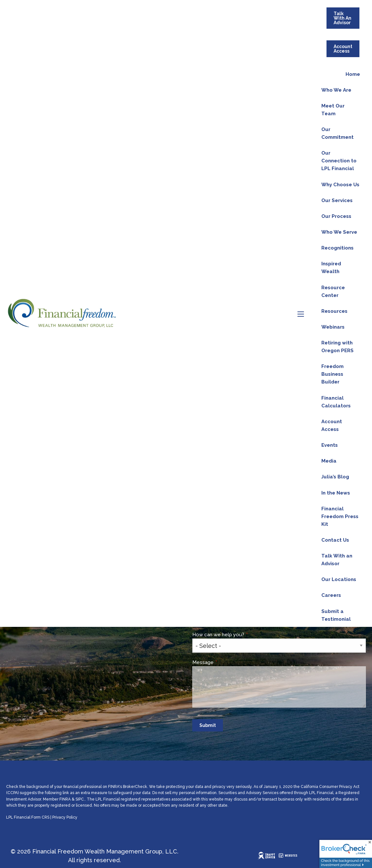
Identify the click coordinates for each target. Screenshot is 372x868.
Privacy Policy (65, 817)
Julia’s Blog (335, 477)
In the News (336, 493)
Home (353, 74)
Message (227, 662)
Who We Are (336, 90)
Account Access (343, 49)
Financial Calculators (336, 402)
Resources (334, 311)
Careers (331, 595)
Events (330, 445)
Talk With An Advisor (342, 18)
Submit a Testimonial (336, 615)
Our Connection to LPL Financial (339, 161)
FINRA (65, 799)
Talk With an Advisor (337, 560)
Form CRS (40, 817)
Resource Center (333, 291)
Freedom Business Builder (332, 374)
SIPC (80, 799)
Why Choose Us (340, 185)
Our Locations (339, 579)
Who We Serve (339, 232)
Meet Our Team (333, 110)
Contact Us (335, 540)
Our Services (337, 200)
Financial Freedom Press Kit (340, 516)
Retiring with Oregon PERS (337, 347)
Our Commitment (337, 133)
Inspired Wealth (331, 268)
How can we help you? (243, 635)
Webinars (333, 327)
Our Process (336, 216)
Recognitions (337, 248)
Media (329, 461)
